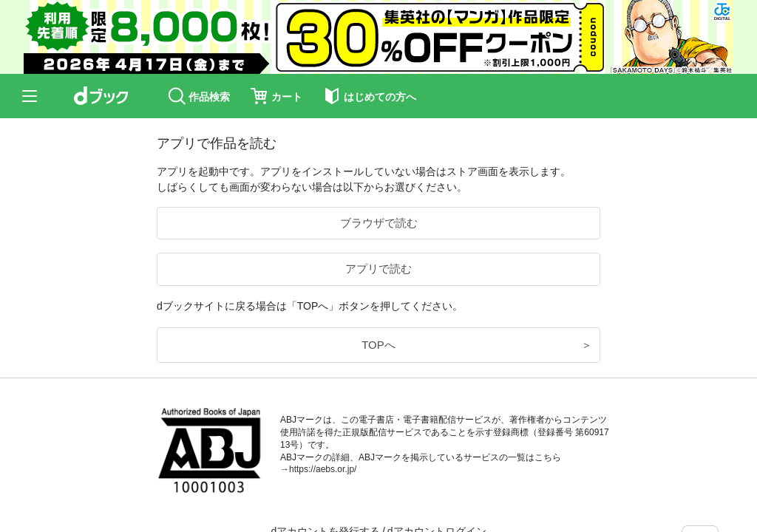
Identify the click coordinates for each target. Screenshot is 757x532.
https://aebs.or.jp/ (323, 469)
